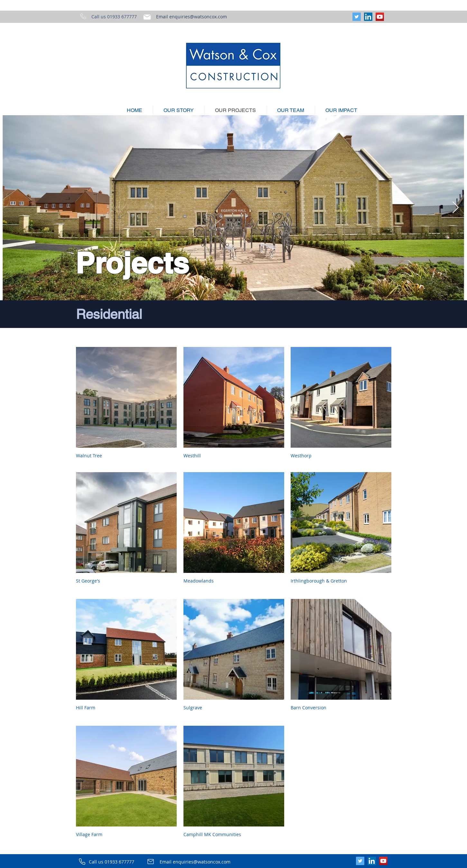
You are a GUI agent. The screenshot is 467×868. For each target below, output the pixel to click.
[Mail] (147, 17)
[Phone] (82, 862)
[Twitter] (357, 17)
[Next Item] (456, 208)
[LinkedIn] (368, 17)
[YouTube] (380, 17)
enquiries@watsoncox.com (198, 17)
